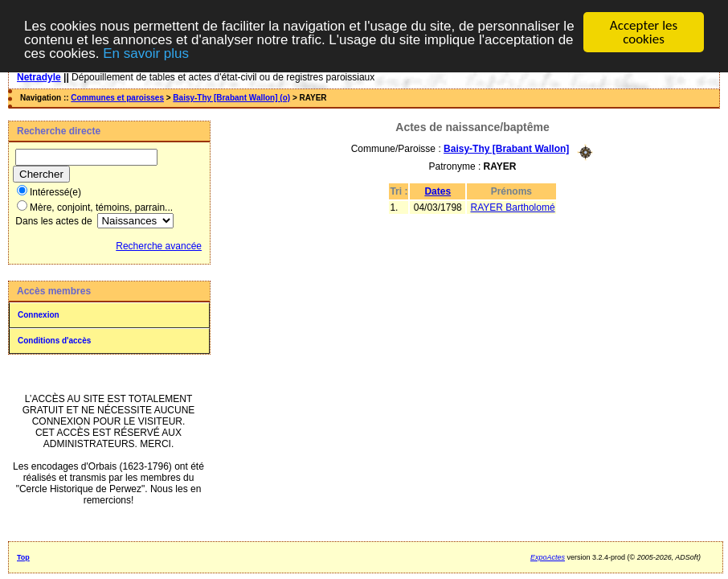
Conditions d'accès (54, 341)
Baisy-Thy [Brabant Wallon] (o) (231, 98)
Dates (438, 191)
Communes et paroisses (117, 98)
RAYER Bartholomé (512, 207)
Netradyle (39, 77)
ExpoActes (548, 557)
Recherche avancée (159, 246)
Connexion (39, 315)
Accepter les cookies (644, 32)
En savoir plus (146, 53)
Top (23, 557)
